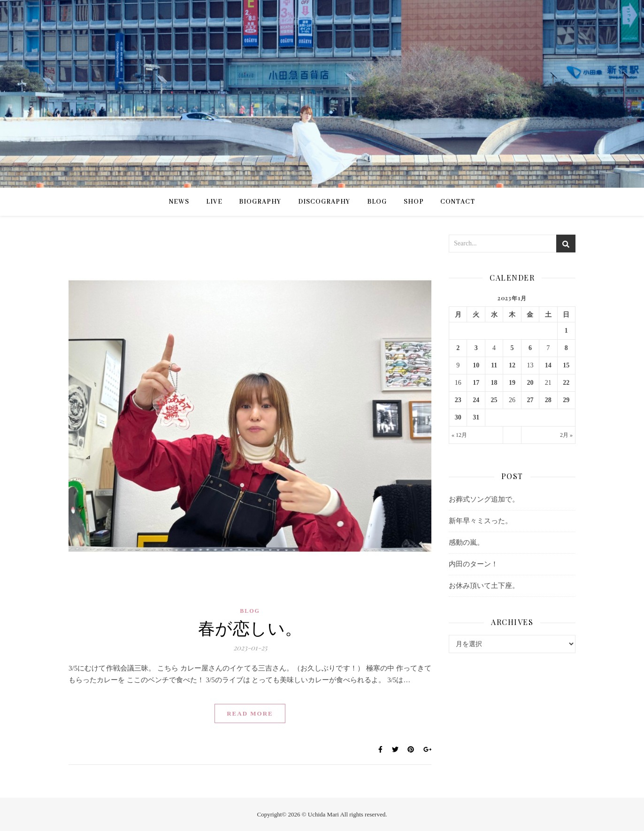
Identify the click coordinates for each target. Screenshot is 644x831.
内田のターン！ (473, 564)
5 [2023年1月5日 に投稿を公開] (512, 348)
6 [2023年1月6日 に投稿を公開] (530, 348)
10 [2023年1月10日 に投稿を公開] (476, 365)
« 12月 (459, 435)
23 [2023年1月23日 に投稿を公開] (458, 400)
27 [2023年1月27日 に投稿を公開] (530, 400)
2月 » (566, 435)
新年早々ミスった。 (480, 521)
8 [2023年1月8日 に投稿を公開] (566, 348)
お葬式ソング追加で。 (484, 499)
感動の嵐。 (466, 542)
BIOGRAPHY (260, 202)
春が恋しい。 (250, 627)
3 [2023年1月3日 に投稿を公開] (476, 348)
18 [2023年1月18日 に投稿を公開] (494, 383)
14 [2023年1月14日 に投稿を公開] (548, 365)
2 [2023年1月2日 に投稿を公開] (458, 348)
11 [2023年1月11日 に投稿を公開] (494, 365)
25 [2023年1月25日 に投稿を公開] (494, 400)
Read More (250, 713)
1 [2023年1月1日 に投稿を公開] (566, 331)
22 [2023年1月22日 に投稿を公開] (566, 383)
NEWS (179, 202)
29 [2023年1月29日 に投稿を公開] (566, 400)
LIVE (214, 202)
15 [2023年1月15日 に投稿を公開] (566, 365)
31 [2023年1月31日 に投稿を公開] (476, 417)
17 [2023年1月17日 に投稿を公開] (476, 383)
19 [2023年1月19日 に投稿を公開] (512, 383)
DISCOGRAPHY (324, 202)
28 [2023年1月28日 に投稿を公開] (548, 400)
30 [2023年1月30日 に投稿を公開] (458, 417)
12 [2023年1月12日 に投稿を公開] (512, 365)
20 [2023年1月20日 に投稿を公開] (530, 383)
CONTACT (458, 202)
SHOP (414, 202)
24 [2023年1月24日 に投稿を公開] (476, 400)
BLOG (377, 202)
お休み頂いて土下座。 (484, 586)
